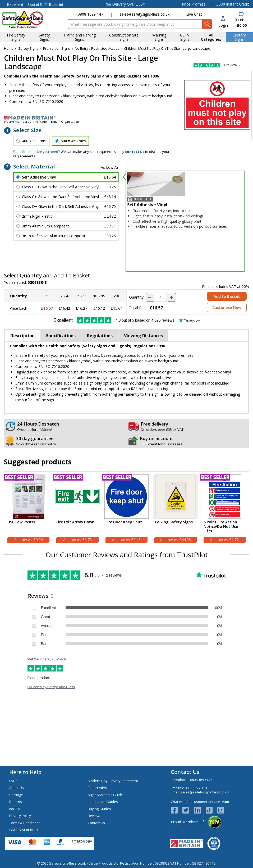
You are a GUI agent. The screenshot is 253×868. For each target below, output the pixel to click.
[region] (28, 497)
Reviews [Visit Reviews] (95, 816)
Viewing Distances (143, 336)
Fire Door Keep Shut (124, 522)
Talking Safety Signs (174, 522)
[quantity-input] (161, 297)
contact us (135, 152)
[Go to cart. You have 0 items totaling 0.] (241, 19)
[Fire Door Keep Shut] (126, 509)
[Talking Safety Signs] (175, 509)
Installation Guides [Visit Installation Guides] (103, 802)
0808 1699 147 (90, 14)
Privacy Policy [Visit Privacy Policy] (20, 816)
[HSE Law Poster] (28, 509)
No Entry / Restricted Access (97, 48)
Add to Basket (227, 296)
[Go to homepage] (33, 19)
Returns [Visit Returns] (16, 802)
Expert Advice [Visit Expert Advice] (99, 788)
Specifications (61, 336)
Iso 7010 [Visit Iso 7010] (16, 809)
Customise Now (227, 307)
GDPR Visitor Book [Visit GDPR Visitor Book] (24, 830)
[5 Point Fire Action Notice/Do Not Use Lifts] (225, 509)
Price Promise (194, 4)
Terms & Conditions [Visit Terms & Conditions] (25, 823)
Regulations (100, 336)
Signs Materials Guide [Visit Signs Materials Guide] (105, 795)
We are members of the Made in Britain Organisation (42, 122)
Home (9, 48)
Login (223, 25)
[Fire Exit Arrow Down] (77, 509)
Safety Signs (28, 48)
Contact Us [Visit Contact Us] (96, 823)
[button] (223, 22)
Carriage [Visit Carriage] (16, 795)
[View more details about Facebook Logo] (177, 810)
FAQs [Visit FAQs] (13, 781)
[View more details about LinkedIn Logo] (200, 810)
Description (22, 336)
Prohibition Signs (57, 48)
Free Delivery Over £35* (124, 4)
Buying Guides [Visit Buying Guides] (99, 809)
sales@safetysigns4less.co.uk (144, 14)
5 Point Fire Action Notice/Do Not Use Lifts (221, 527)
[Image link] (126, 118)
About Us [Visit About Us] (17, 788)
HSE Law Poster (21, 522)
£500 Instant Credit (233, 4)
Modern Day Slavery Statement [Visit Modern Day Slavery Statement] (113, 781)
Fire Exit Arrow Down (75, 522)
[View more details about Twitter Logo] (188, 810)
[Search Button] (207, 24)
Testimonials (35, 4)
